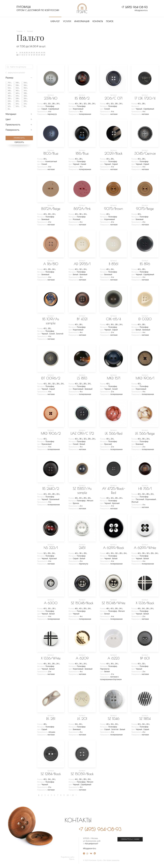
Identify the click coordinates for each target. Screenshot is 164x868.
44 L (45, 159)
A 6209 (82, 658)
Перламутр (105, 669)
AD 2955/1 (82, 264)
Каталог (55, 21)
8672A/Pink (82, 209)
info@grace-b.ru (141, 10)
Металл (90, 501)
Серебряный (54, 109)
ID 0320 (145, 319)
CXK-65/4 (114, 319)
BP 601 (145, 658)
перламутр (52, 114)
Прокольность (13, 125)
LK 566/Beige (145, 433)
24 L (58, 104)
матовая (114, 114)
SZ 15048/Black (82, 603)
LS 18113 (82, 378)
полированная (85, 114)
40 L (45, 104)
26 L (54, 608)
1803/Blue (51, 153)
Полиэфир (50, 106)
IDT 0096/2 (51, 378)
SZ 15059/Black (82, 774)
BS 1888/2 (82, 98)
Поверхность (12, 130)
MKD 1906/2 (51, 433)
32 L (50, 104)
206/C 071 (114, 98)
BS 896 (145, 264)
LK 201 (82, 719)
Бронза (76, 503)
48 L (77, 498)
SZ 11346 (114, 719)
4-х (50, 112)
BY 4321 (82, 319)
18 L (89, 498)
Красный (108, 444)
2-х (50, 222)
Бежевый (45, 219)
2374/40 (51, 98)
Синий (107, 109)
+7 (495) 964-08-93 (135, 7)
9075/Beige (145, 209)
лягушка (52, 732)
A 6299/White (145, 548)
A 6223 (114, 658)
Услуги (67, 21)
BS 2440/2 (51, 488)
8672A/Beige (51, 209)
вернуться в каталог (15, 73)
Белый (76, 275)
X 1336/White (51, 658)
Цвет (8, 119)
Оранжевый (47, 444)
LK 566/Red (114, 433)
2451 (82, 548)
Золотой (60, 334)
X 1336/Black (145, 603)
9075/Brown (114, 209)
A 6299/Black (114, 548)
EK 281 (51, 719)
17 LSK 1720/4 (145, 98)
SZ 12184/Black (51, 774)
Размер (9, 78)
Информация (82, 21)
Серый (45, 109)
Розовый (77, 219)
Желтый (135, 502)
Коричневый (78, 109)
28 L (54, 104)
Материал (11, 114)
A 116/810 (51, 264)
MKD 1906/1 (145, 378)
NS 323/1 (51, 548)
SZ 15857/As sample (82, 490)
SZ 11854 (145, 719)
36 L (81, 104)
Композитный (51, 162)
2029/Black (114, 153)
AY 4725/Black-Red (114, 490)
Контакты (98, 21)
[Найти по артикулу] (19, 67)
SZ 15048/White (114, 603)
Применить (19, 138)
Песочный (140, 499)
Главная (19, 31)
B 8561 (114, 264)
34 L (144, 608)
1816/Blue (82, 153)
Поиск (110, 21)
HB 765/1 (145, 488)
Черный (139, 109)
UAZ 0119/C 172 (82, 433)
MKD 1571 (114, 378)
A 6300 (51, 603)
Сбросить (19, 142)
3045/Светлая (145, 153)
